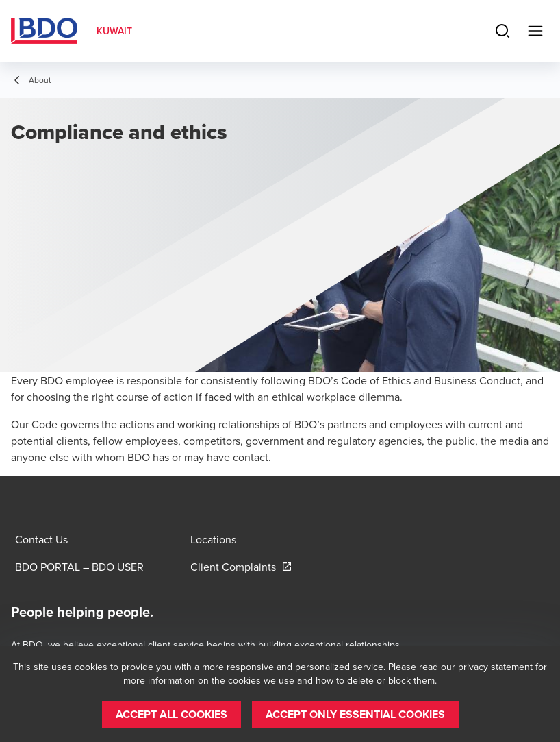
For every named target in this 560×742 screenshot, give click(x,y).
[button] (171, 715)
